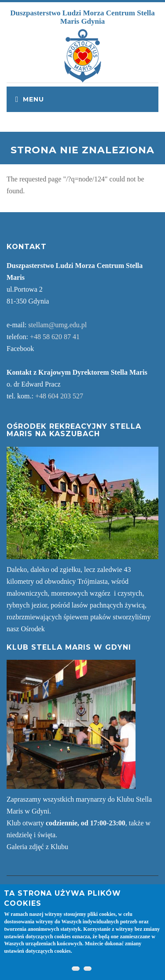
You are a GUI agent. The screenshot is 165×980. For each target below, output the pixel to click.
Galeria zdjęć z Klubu (37, 847)
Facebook (20, 349)
